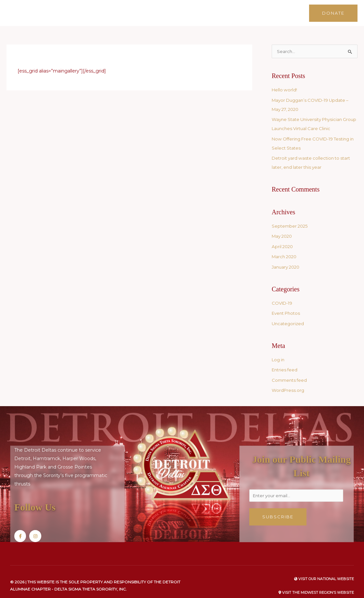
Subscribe (278, 510)
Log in (279, 352)
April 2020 (283, 238)
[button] (333, 9)
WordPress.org (289, 382)
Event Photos (287, 305)
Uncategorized (289, 315)
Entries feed (286, 362)
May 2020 (283, 228)
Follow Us (39, 499)
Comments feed (291, 372)
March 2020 (285, 248)
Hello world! (285, 82)
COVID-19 (283, 295)
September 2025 (291, 218)
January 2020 (287, 259)
